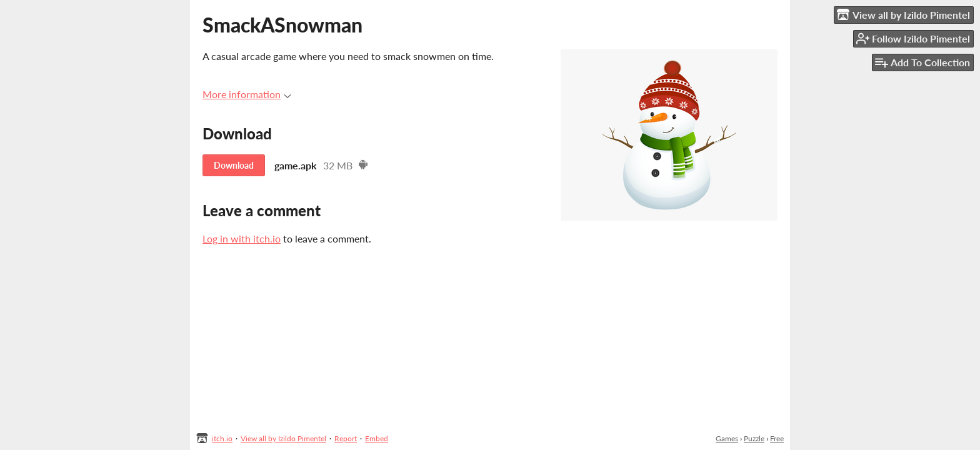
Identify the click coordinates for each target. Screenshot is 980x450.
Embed (377, 438)
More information (247, 94)
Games (727, 438)
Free (777, 438)
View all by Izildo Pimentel (283, 438)
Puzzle (754, 438)
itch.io (222, 438)
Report (346, 438)
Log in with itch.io (242, 238)
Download (234, 165)
